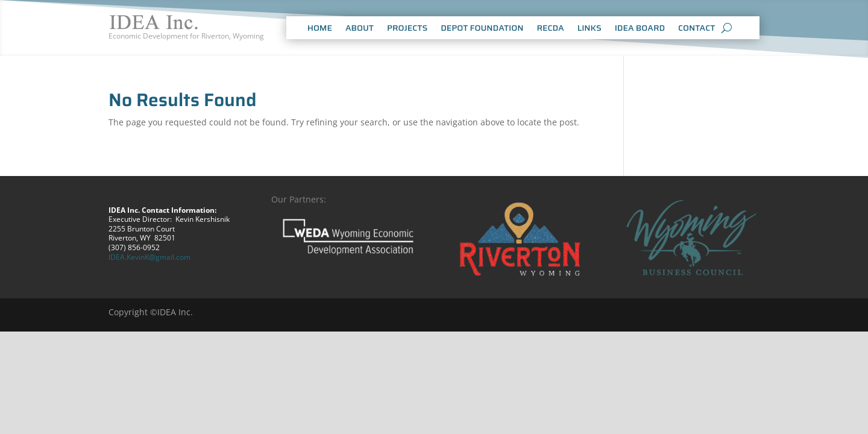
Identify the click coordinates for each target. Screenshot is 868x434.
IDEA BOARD (640, 29)
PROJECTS (407, 29)
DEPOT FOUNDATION (482, 29)
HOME (320, 29)
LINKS (590, 29)
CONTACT (697, 29)
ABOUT (360, 29)
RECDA (550, 29)
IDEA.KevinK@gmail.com (149, 257)
